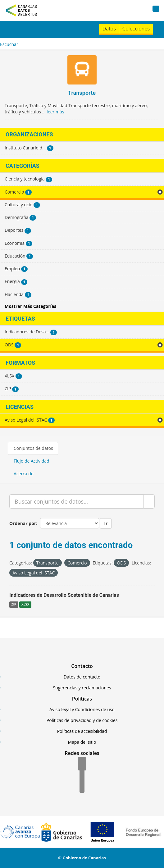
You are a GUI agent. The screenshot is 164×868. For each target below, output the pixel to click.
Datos (109, 29)
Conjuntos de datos (33, 448)
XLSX (25, 604)
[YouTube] (82, 787)
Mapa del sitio (82, 742)
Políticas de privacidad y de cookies (82, 720)
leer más (55, 112)
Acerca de (24, 474)
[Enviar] (149, 501)
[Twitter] (82, 775)
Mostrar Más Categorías (30, 306)
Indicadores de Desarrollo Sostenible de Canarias (64, 595)
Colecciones (136, 29)
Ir (106, 523)
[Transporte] (82, 71)
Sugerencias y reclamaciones (82, 688)
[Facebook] (82, 764)
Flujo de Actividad (32, 461)
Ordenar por (23, 523)
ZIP (14, 604)
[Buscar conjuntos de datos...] (76, 501)
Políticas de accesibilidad (82, 731)
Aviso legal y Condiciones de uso (82, 709)
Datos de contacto (82, 677)
